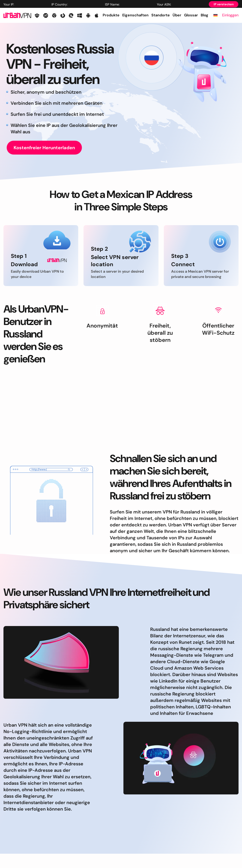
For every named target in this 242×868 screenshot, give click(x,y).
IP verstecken (224, 4)
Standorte (161, 15)
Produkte (111, 15)
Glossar (191, 15)
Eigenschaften (135, 15)
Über (177, 15)
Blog (205, 15)
